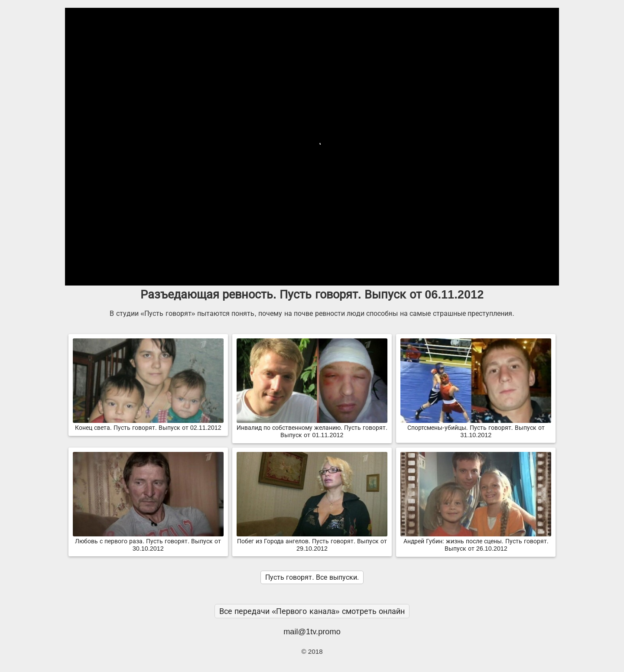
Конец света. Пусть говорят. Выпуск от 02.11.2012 (148, 424)
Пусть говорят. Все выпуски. (312, 577)
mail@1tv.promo (312, 631)
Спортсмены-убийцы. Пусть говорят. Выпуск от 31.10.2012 (476, 428)
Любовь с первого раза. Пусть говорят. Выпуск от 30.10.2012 (148, 541)
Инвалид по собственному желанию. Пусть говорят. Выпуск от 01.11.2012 (312, 428)
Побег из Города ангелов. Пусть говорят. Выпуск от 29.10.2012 (312, 541)
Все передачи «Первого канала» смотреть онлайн (312, 611)
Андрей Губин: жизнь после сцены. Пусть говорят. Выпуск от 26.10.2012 (476, 541)
